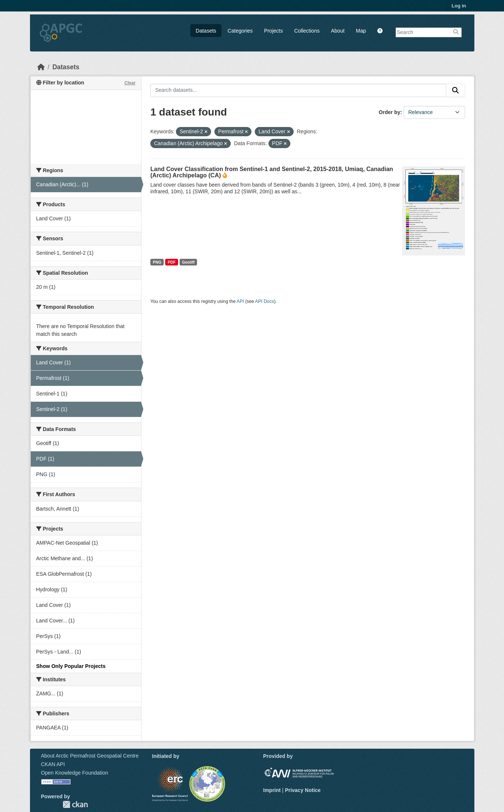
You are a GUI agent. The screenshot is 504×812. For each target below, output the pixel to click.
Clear (130, 83)
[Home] (41, 67)
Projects (273, 31)
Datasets (206, 31)
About (338, 31)
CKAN (75, 804)
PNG (157, 262)
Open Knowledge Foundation (75, 773)
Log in (459, 6)
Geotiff (188, 262)
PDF (172, 262)
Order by (390, 112)
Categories (240, 31)
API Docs (265, 301)
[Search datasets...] (298, 90)
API (240, 301)
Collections (307, 31)
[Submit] (455, 90)
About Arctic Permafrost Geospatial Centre (90, 756)
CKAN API (53, 764)
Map (361, 31)
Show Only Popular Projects (71, 666)
